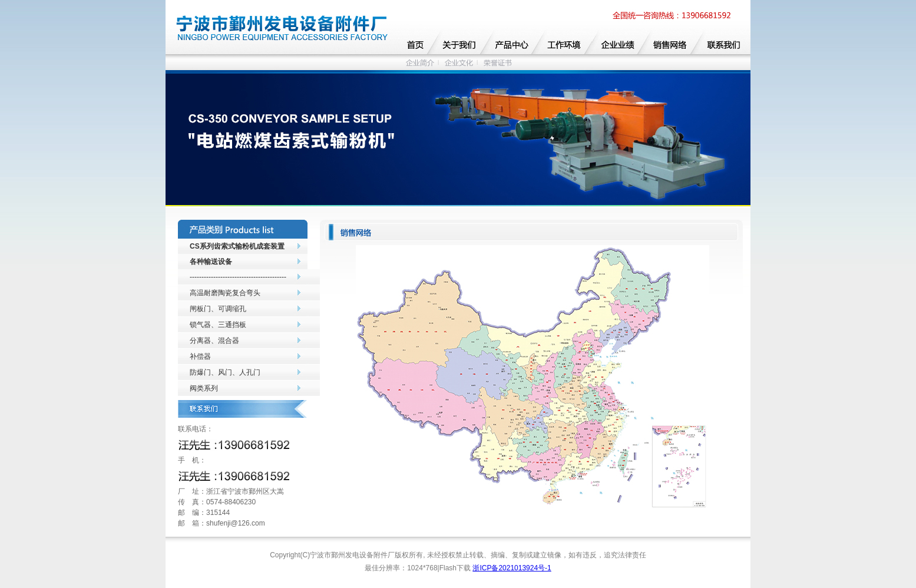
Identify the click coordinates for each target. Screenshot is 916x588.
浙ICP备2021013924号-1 (512, 568)
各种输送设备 (211, 262)
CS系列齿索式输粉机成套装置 (237, 246)
